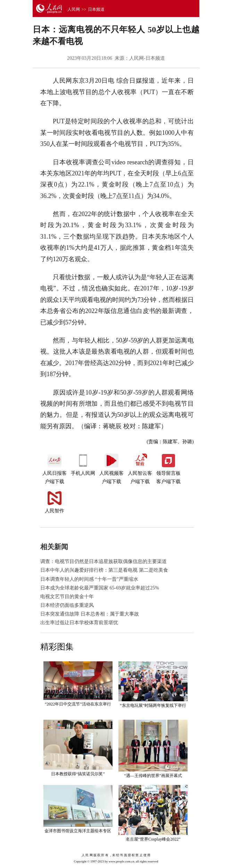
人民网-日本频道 (147, 58)
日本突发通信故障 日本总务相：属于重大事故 (90, 614)
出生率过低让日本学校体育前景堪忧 (79, 623)
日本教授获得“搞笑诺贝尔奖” (78, 774)
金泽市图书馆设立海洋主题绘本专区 (78, 831)
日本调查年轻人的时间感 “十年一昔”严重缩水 (89, 579)
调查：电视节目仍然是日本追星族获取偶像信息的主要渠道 (103, 561)
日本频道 (96, 9)
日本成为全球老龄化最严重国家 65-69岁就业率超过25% (100, 588)
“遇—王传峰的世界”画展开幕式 (153, 776)
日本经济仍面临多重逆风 (67, 605)
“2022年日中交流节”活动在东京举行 (78, 704)
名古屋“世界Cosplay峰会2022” (153, 839)
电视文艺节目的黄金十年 (67, 597)
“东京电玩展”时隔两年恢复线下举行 (153, 705)
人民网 (74, 9)
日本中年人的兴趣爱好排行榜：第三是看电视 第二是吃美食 (104, 570)
